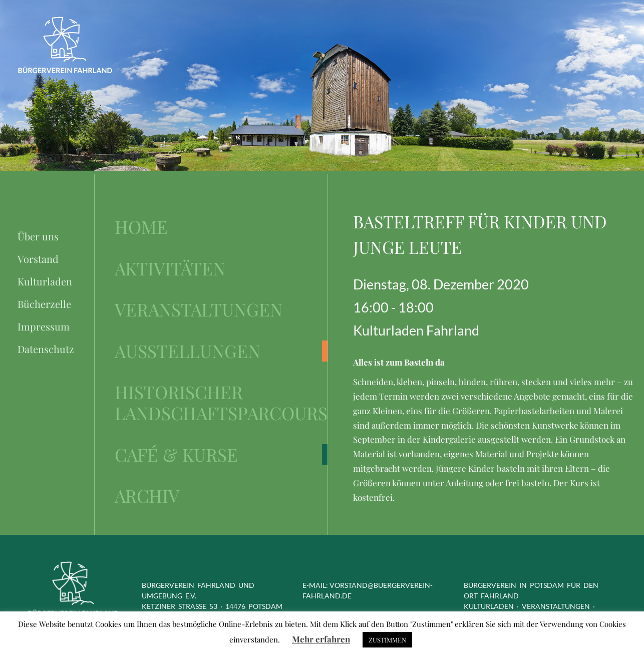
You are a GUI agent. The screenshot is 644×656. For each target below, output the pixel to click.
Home (141, 227)
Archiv (147, 496)
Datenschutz (46, 349)
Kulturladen (45, 281)
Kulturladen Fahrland (416, 330)
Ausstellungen (188, 351)
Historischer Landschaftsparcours (221, 403)
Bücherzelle (44, 304)
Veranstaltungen (199, 309)
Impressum (44, 326)
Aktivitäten (170, 268)
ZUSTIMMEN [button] (387, 640)
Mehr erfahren (321, 639)
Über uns (38, 236)
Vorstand (38, 259)
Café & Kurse (176, 455)
